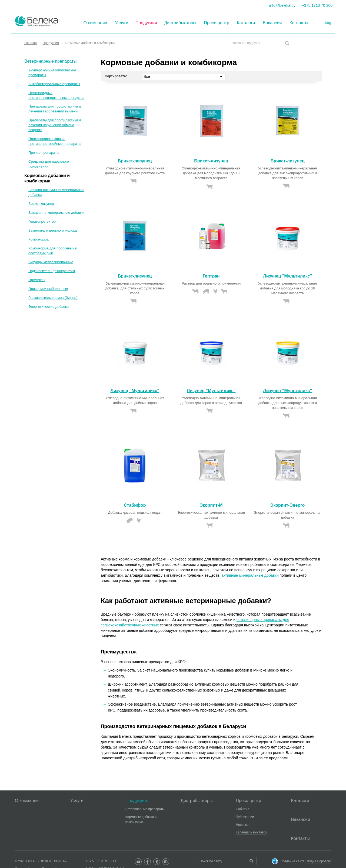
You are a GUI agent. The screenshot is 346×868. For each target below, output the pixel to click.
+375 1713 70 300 (317, 5)
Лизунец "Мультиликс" (287, 276)
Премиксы (37, 280)
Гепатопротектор (42, 221)
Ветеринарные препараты (51, 61)
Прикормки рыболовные (48, 289)
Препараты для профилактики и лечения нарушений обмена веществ (55, 125)
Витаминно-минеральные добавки (56, 213)
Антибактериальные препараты (54, 84)
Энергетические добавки (49, 307)
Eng (328, 22)
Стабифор (135, 505)
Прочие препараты (44, 153)
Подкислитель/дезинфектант (52, 271)
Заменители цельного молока (53, 230)
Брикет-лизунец (135, 161)
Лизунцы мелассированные (51, 262)
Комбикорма (39, 239)
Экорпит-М (211, 505)
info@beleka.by (282, 5)
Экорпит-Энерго (287, 505)
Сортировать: (116, 76)
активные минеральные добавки (250, 575)
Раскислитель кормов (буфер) (53, 298)
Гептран (211, 276)
